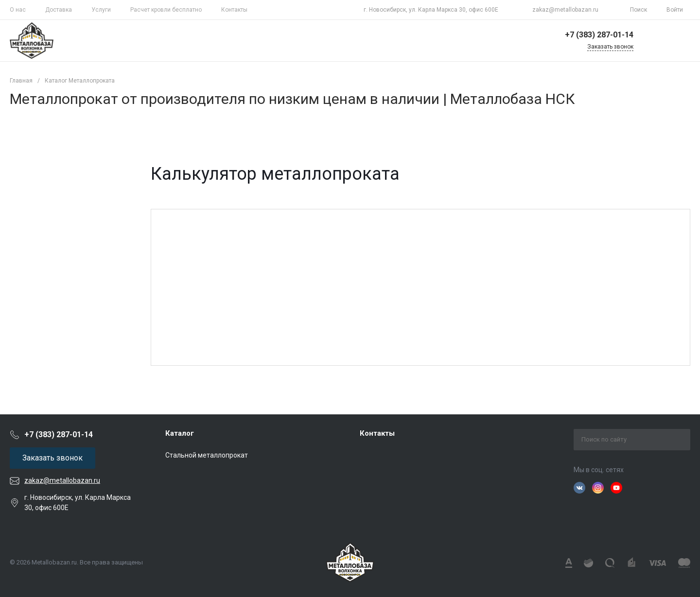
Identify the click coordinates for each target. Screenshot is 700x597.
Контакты (234, 10)
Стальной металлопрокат (207, 455)
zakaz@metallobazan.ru (565, 10)
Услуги (101, 10)
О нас (18, 10)
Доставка (59, 10)
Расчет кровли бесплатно (166, 10)
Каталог (180, 433)
